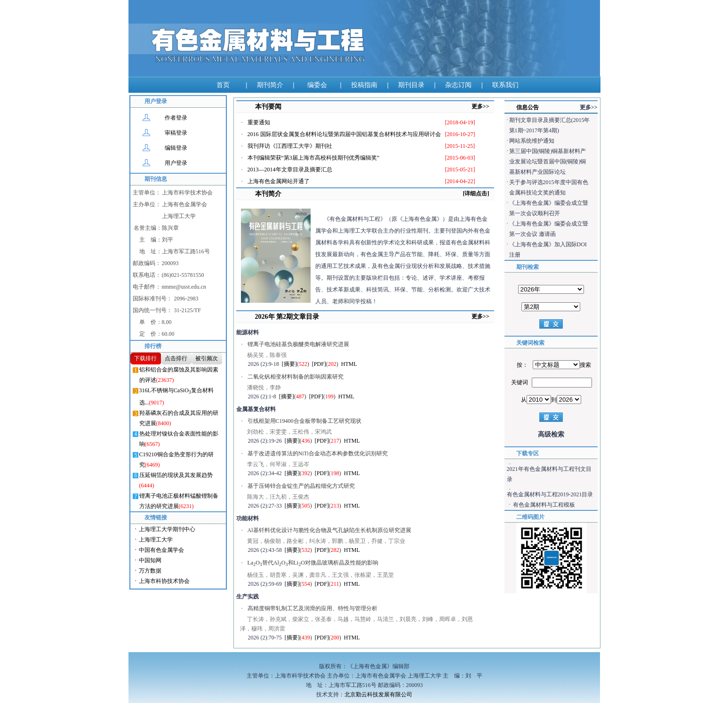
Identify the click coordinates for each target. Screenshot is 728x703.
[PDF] (319, 364)
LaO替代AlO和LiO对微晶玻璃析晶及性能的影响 (313, 563)
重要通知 (259, 122)
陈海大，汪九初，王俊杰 (278, 497)
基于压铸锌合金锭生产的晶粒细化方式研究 (301, 486)
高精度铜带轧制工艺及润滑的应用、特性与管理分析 (312, 608)
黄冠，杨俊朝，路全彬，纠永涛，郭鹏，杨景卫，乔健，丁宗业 (326, 541)
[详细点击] (476, 194)
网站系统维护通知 (532, 141)
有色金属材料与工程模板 (544, 505)
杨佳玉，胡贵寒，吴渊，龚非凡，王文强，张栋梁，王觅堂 (320, 575)
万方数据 (150, 571)
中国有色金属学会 (161, 550)
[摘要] (289, 364)
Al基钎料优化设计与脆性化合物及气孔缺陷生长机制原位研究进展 (329, 530)
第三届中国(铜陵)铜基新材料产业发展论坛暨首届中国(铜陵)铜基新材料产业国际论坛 (548, 162)
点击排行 (176, 358)
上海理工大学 (156, 540)
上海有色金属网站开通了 (279, 181)
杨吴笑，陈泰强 (267, 355)
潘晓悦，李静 (264, 388)
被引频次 (207, 358)
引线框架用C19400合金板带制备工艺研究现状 (304, 421)
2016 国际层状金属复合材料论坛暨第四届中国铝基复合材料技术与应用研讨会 (344, 134)
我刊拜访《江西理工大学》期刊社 (290, 146)
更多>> (480, 106)
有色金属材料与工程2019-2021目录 (550, 494)
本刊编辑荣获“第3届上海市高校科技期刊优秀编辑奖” (314, 158)
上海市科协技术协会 (164, 581)
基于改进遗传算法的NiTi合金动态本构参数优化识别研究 (318, 453)
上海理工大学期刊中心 (167, 529)
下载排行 (145, 358)
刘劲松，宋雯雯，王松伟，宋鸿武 (289, 432)
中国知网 (150, 560)
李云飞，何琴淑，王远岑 (278, 464)
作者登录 (176, 118)
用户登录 (176, 163)
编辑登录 (176, 148)
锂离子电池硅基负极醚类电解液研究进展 (298, 344)
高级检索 (551, 434)
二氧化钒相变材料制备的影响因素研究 (296, 377)
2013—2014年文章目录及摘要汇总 (290, 170)
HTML (349, 364)
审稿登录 (176, 133)
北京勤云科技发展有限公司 (378, 695)
